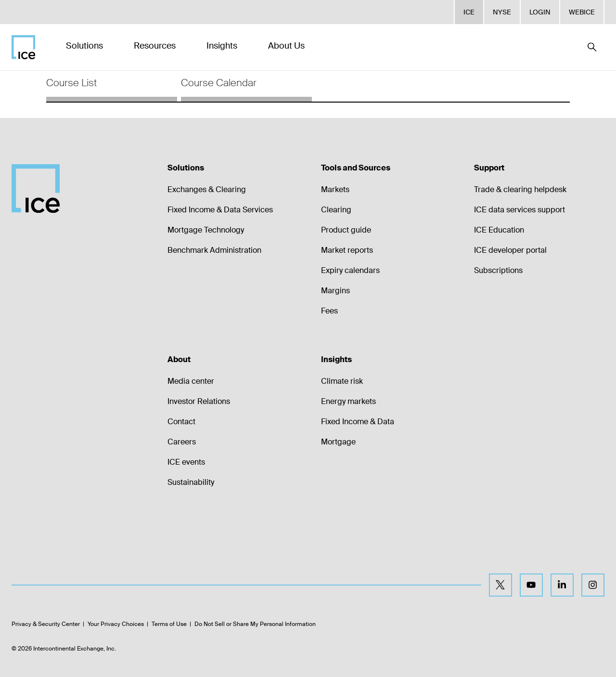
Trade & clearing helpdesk (520, 189)
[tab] (112, 86)
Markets (335, 189)
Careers (182, 442)
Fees (329, 311)
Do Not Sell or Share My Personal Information (255, 624)
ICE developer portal (510, 250)
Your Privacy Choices (116, 624)
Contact (181, 422)
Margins (335, 291)
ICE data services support (520, 210)
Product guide (346, 230)
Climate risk (342, 381)
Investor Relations (199, 401)
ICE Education (499, 230)
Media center (191, 381)
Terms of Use (169, 624)
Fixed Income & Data (358, 422)
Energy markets (348, 401)
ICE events (186, 462)
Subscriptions (498, 270)
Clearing (336, 210)
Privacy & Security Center (46, 624)
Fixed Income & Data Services (220, 210)
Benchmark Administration (214, 250)
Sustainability (191, 482)
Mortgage (338, 442)
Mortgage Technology (206, 230)
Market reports (347, 250)
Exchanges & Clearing (207, 189)
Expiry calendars (350, 270)
